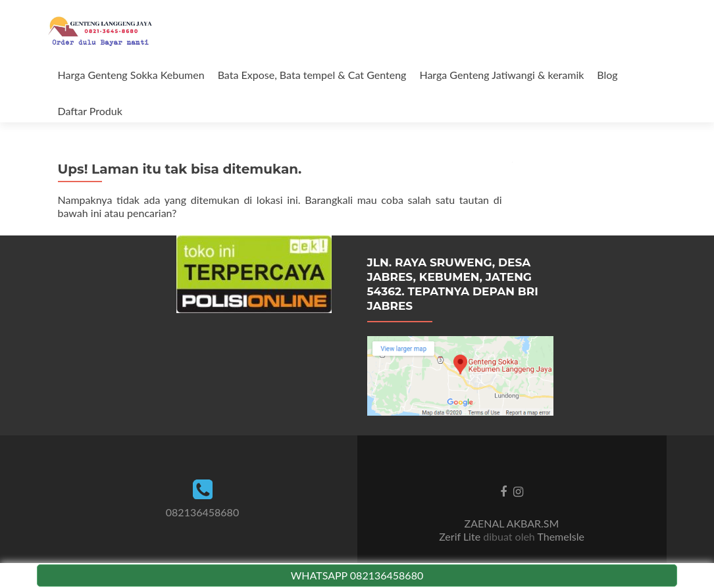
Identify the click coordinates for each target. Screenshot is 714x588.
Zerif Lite (461, 536)
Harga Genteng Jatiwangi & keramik (501, 75)
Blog (607, 75)
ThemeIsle (560, 536)
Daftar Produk (90, 111)
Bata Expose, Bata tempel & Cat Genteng (312, 75)
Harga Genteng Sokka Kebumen (131, 75)
